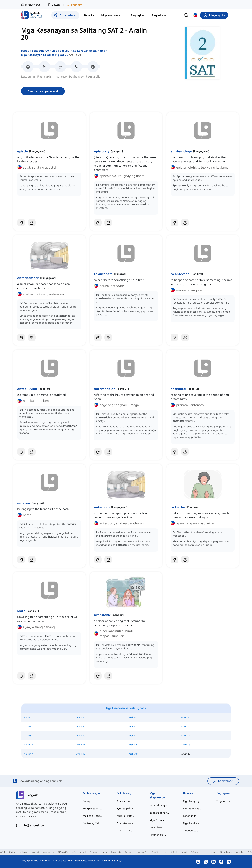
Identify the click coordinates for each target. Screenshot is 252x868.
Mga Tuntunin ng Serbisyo (110, 861)
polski (184, 852)
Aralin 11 (133, 736)
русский (35, 852)
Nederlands (226, 852)
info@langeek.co (33, 825)
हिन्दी (74, 852)
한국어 (174, 852)
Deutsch (129, 852)
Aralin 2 (80, 717)
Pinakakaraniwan (126, 823)
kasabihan (156, 827)
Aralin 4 (185, 717)
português (142, 852)
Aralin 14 (81, 745)
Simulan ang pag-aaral (43, 91)
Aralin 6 (80, 726)
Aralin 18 (81, 754)
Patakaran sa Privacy (85, 861)
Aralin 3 (133, 717)
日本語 (155, 852)
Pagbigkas (223, 793)
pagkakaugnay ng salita (159, 813)
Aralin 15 (133, 745)
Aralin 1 (28, 717)
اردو (205, 852)
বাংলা (214, 852)
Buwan (54, 5)
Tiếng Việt (63, 852)
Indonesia (116, 852)
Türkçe (12, 852)
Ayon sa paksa (125, 808)
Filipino (93, 852)
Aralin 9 (28, 736)
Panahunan (190, 816)
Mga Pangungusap (193, 801)
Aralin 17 (28, 754)
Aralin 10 (81, 736)
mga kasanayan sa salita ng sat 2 (44, 55)
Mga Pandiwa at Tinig (193, 823)
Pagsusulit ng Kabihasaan (126, 816)
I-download (223, 781)
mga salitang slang (159, 805)
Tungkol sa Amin (93, 808)
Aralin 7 (133, 726)
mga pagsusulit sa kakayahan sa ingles (78, 51)
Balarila (188, 793)
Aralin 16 (186, 745)
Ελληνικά (195, 852)
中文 (164, 852)
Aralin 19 (133, 754)
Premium (75, 5)
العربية (83, 852)
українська (48, 852)
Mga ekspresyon (157, 795)
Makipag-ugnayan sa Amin (93, 816)
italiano (23, 852)
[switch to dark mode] (227, 5)
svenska (240, 852)
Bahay (25, 51)
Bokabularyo (40, 51)
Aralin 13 (28, 745)
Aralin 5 (28, 726)
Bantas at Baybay (193, 808)
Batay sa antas (125, 801)
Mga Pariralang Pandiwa (159, 820)
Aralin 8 (185, 726)
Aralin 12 (186, 736)
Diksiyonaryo (31, 5)
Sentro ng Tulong (93, 823)
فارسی (104, 852)
